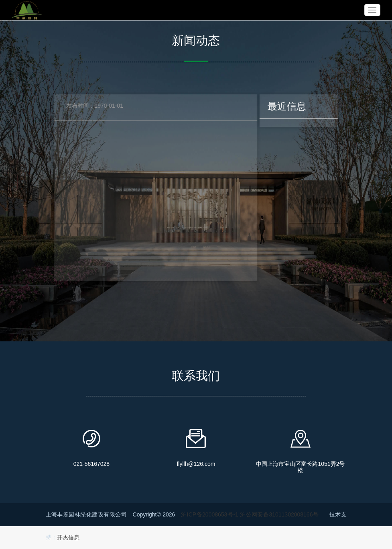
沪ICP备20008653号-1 (209, 514)
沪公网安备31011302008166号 (279, 514)
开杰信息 (68, 537)
